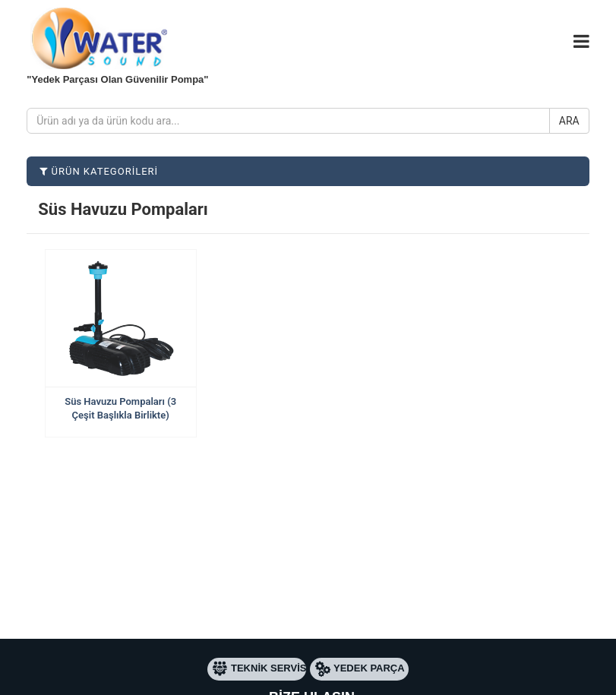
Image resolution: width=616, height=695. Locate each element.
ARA (569, 121)
